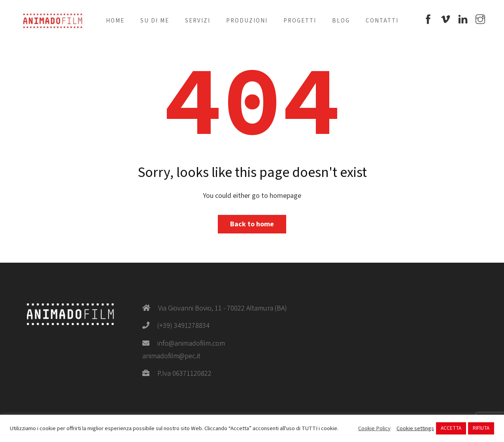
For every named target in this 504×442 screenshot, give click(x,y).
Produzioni (247, 21)
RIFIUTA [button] (481, 428)
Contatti (382, 21)
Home (115, 21)
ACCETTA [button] (451, 428)
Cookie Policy (374, 429)
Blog (341, 21)
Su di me (155, 21)
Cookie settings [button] (415, 429)
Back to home (252, 224)
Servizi (198, 21)
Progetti (300, 21)
